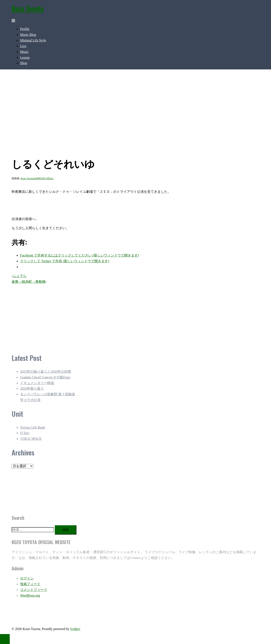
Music (24, 52)
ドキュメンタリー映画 (37, 383)
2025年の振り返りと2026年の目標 (46, 372)
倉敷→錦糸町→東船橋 (29, 282)
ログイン (27, 578)
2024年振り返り (32, 388)
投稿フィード (30, 584)
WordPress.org (30, 595)
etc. (52, 178)
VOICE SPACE (31, 439)
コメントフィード (34, 590)
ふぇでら (20, 276)
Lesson (25, 57)
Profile (25, 29)
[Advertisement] (107, 316)
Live (23, 46)
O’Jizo (25, 433)
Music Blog (28, 35)
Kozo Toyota (27, 8)
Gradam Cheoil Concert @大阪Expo (45, 377)
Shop (24, 63)
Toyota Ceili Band (32, 427)
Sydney (75, 629)
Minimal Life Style (33, 40)
